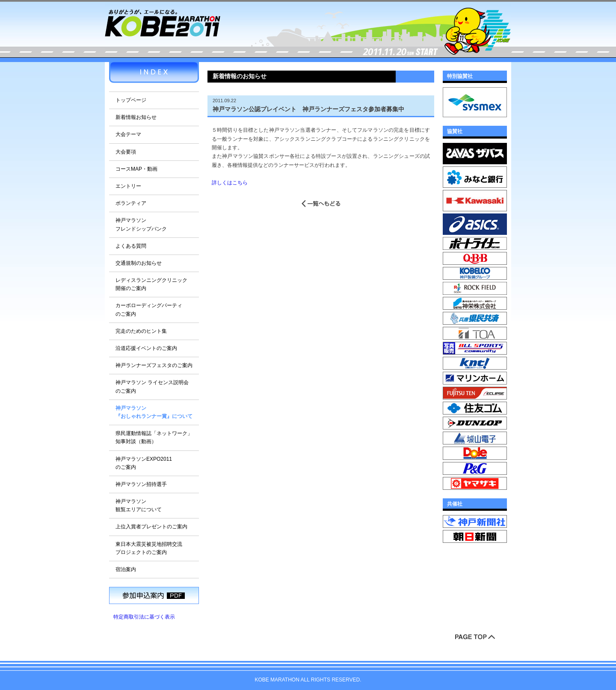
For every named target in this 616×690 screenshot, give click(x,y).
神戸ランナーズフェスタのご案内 (154, 365)
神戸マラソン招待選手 (141, 484)
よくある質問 (131, 246)
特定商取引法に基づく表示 (144, 617)
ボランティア (131, 203)
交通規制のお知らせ (139, 263)
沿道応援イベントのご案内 (146, 348)
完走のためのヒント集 (141, 331)
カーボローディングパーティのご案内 (149, 309)
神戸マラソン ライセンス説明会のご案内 (152, 386)
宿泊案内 (126, 569)
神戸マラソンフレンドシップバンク (141, 224)
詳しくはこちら (230, 183)
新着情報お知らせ (136, 117)
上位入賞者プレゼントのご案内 (151, 527)
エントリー (128, 186)
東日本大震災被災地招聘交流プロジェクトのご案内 (149, 548)
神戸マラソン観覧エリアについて (139, 505)
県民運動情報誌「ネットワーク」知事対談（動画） (154, 437)
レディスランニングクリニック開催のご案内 (151, 284)
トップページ (131, 100)
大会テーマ (128, 134)
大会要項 (126, 152)
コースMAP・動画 (136, 169)
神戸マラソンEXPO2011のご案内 (144, 463)
